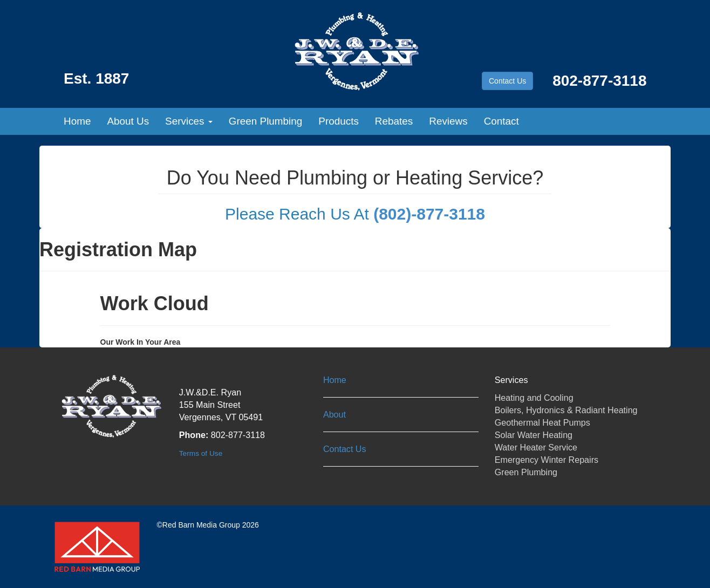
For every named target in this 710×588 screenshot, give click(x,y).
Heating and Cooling (534, 398)
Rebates (394, 121)
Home (77, 121)
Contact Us (507, 81)
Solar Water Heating (534, 435)
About (334, 414)
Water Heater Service (536, 447)
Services (189, 121)
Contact (501, 121)
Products (339, 121)
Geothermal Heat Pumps (542, 422)
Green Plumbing (266, 121)
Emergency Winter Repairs (547, 460)
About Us (128, 121)
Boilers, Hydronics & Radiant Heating (566, 410)
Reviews (448, 121)
